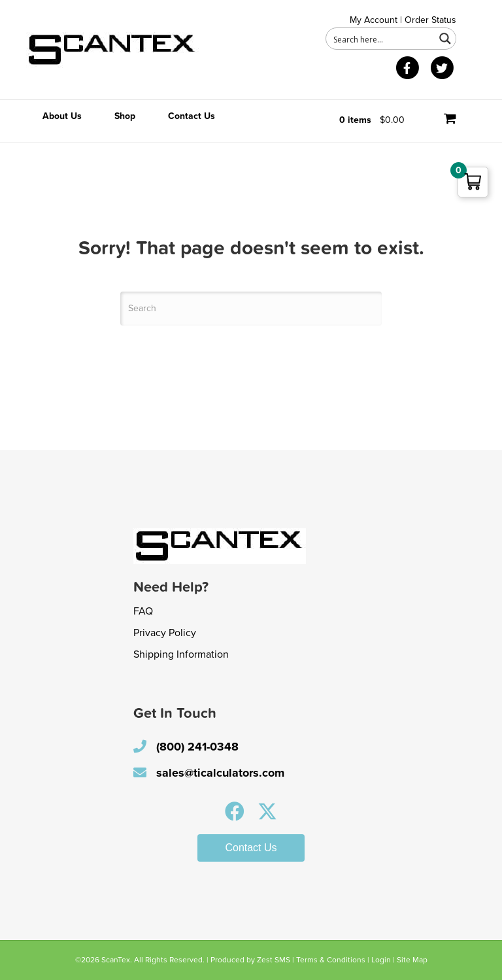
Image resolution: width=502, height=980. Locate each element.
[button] (235, 811)
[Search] (251, 309)
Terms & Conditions (331, 960)
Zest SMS (274, 960)
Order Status (430, 20)
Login (381, 960)
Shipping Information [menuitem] (181, 654)
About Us (62, 116)
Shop (125, 116)
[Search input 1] (381, 39)
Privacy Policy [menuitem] (165, 633)
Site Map (412, 960)
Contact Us (192, 116)
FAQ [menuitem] (143, 611)
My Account (374, 20)
